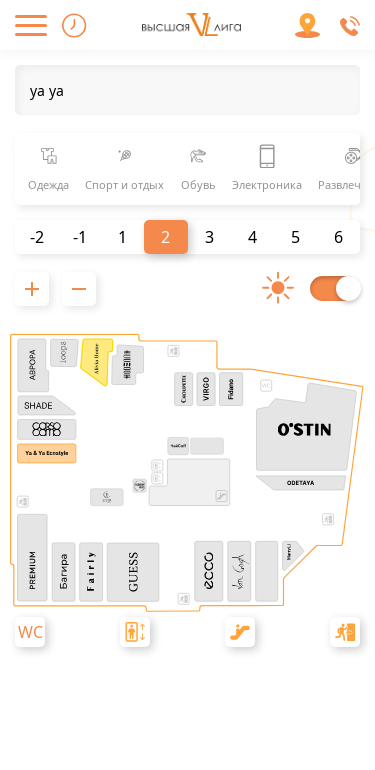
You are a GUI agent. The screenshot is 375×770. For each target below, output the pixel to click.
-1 (80, 237)
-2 (37, 237)
